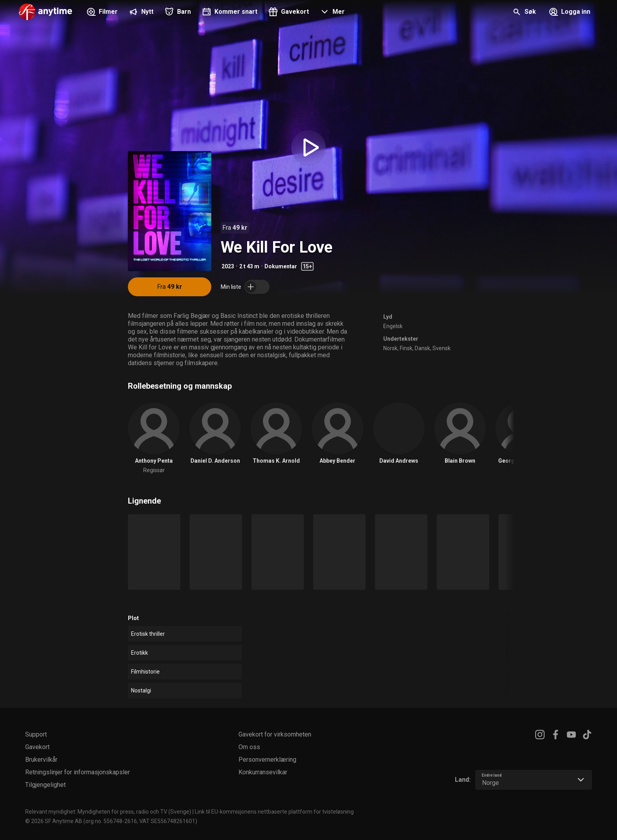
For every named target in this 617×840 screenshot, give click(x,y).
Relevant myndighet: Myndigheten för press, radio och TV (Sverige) (108, 812)
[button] (332, 13)
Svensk (442, 348)
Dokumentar (281, 266)
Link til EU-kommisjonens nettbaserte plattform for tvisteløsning (274, 812)
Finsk (406, 348)
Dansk (422, 348)
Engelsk (393, 326)
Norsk (390, 348)
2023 (228, 266)
